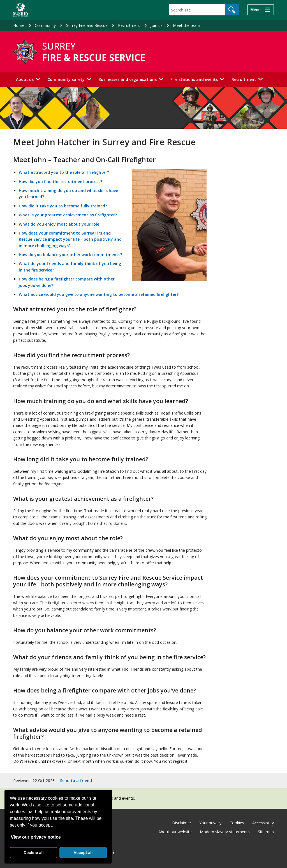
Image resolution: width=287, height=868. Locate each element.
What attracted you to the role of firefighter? (64, 172)
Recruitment (129, 25)
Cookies (237, 823)
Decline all (33, 853)
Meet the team (187, 25)
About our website (175, 832)
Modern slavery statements (225, 832)
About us (25, 79)
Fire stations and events (194, 79)
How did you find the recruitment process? (61, 182)
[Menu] (261, 10)
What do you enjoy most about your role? (60, 224)
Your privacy (210, 823)
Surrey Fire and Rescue (87, 25)
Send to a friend (76, 781)
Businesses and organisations (128, 79)
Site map (266, 832)
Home (19, 25)
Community (45, 25)
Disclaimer (182, 823)
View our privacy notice (36, 837)
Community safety (66, 79)
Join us (157, 25)
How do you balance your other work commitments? (70, 255)
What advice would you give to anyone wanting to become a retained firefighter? (99, 294)
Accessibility (263, 823)
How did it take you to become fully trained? (63, 206)
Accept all (83, 853)
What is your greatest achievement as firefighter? (68, 215)
